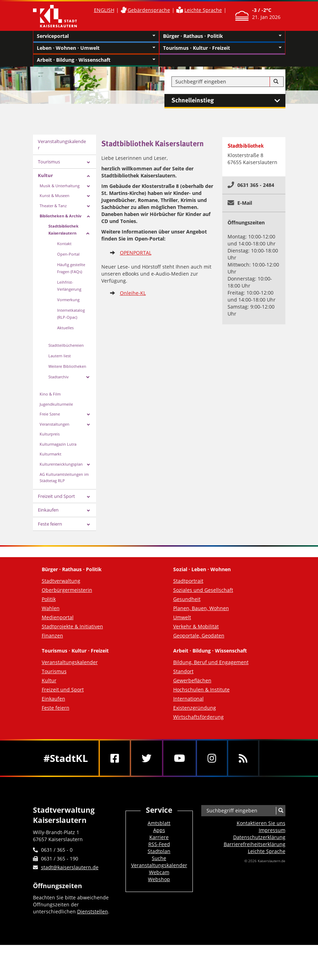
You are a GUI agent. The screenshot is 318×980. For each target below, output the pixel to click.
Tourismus (49, 162)
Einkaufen (48, 510)
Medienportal (58, 617)
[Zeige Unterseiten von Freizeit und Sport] (88, 497)
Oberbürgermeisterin (67, 590)
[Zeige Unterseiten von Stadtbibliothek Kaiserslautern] (88, 234)
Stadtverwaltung (61, 581)
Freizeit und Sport (56, 496)
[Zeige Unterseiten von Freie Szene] (88, 415)
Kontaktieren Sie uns (261, 823)
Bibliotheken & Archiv (60, 216)
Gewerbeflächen (192, 680)
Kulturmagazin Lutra (58, 444)
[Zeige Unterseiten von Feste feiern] (88, 525)
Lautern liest (60, 356)
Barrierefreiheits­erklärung (255, 844)
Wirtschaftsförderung (198, 717)
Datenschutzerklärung (259, 837)
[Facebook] (115, 758)
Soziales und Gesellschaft (203, 590)
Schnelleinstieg (228, 101)
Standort (183, 671)
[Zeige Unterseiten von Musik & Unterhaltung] (88, 186)
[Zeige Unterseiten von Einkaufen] (88, 511)
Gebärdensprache (149, 10)
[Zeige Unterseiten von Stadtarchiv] (88, 377)
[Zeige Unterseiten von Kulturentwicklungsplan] (88, 465)
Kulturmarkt (50, 454)
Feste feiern (50, 524)
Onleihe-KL (133, 293)
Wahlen (51, 608)
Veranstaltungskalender (62, 145)
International (188, 699)
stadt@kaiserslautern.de (70, 867)
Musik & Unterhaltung (60, 186)
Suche (159, 858)
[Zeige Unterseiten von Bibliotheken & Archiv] (88, 217)
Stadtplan (159, 851)
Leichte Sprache (203, 10)
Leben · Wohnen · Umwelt (96, 48)
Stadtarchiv (59, 377)
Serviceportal (96, 36)
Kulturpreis (50, 434)
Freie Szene (50, 414)
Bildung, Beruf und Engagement (211, 662)
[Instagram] (212, 758)
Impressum (272, 830)
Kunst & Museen (55, 195)
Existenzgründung (195, 708)
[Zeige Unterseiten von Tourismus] (88, 163)
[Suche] (276, 82)
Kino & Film (50, 394)
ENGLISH (104, 10)
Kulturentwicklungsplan (61, 464)
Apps (159, 830)
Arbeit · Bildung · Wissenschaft (96, 60)
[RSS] (243, 758)
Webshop (159, 879)
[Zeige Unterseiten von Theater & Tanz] (88, 206)
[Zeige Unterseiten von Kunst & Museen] (88, 196)
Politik (49, 599)
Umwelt (182, 617)
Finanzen (52, 636)
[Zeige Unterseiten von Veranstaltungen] (88, 425)
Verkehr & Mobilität (196, 626)
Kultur (45, 175)
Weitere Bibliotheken (67, 366)
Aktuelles (65, 328)
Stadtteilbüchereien (66, 345)
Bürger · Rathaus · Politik (222, 36)
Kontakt (64, 244)
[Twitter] (147, 758)
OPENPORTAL (136, 253)
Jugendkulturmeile (56, 404)
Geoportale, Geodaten (199, 636)
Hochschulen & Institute (201, 690)
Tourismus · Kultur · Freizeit (222, 48)
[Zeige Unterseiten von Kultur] (88, 176)
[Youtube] (180, 758)
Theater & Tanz (53, 206)
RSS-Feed (159, 844)
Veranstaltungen (55, 424)
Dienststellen (93, 911)
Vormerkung (68, 300)
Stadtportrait (188, 581)
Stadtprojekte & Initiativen (72, 626)
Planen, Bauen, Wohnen (201, 608)
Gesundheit (187, 599)
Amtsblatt (159, 823)
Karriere (159, 837)
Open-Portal (68, 254)
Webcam (159, 872)
